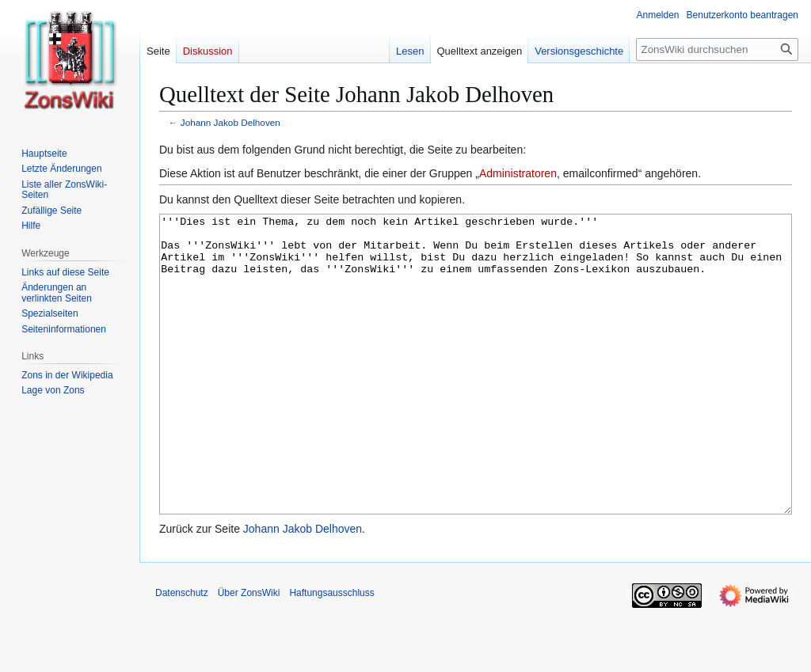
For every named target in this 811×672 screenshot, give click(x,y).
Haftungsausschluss (331, 652)
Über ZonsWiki (249, 652)
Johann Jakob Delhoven (230, 122)
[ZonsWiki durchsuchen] (717, 49)
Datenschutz (182, 652)
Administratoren (518, 173)
